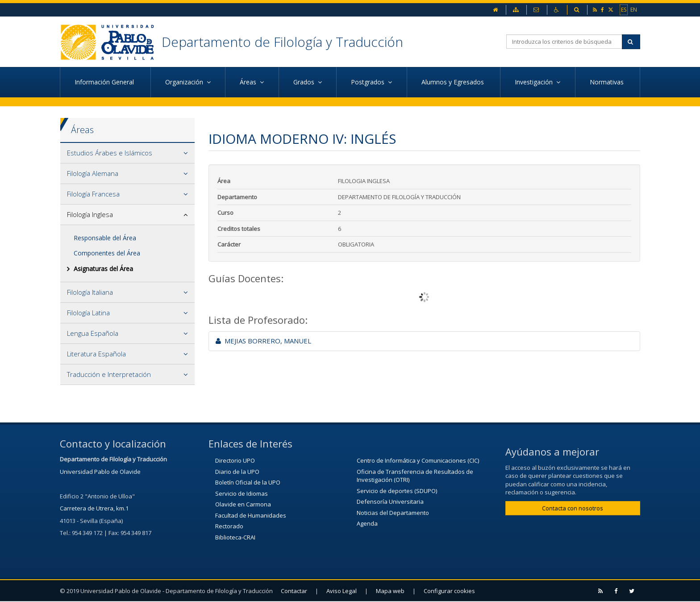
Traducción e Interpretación (109, 374)
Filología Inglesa (90, 214)
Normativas (608, 82)
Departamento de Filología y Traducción (282, 42)
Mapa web (390, 591)
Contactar (294, 591)
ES (624, 9)
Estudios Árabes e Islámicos (110, 153)
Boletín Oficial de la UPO (248, 482)
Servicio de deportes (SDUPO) (397, 491)
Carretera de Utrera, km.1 (94, 508)
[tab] (127, 153)
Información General (105, 82)
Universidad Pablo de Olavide (100, 472)
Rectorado (229, 526)
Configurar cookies (449, 591)
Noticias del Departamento (393, 513)
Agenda (367, 523)
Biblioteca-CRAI (235, 537)
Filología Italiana (90, 292)
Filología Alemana (93, 173)
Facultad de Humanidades (251, 515)
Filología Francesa (93, 194)
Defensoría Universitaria (390, 502)
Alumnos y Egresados (454, 82)
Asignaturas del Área (103, 269)
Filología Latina (88, 313)
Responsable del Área (105, 238)
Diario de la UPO (237, 472)
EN (634, 9)
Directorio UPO (235, 460)
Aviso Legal (342, 591)
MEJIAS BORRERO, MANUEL (263, 341)
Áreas (82, 130)
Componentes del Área (107, 253)
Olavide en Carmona (243, 504)
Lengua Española (93, 333)
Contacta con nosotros (573, 508)
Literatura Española (96, 354)
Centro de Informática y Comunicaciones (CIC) (418, 460)
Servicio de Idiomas (242, 493)
